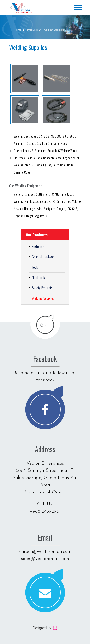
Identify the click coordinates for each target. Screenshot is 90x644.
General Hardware (44, 257)
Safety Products (42, 288)
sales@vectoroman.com (45, 559)
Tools (35, 267)
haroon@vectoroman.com (45, 552)
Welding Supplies (54, 30)
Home (18, 30)
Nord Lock (38, 277)
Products (32, 30)
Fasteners (38, 246)
